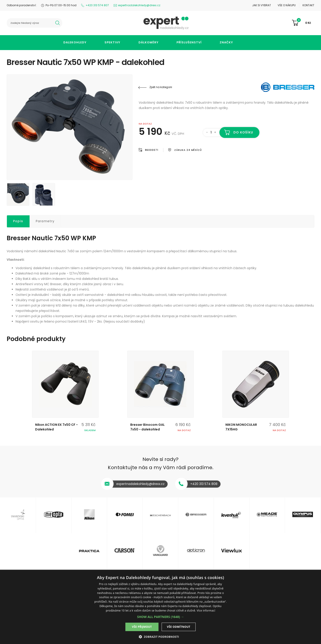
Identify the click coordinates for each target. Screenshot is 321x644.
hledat (58, 23)
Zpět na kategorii (161, 87)
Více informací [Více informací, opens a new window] (206, 611)
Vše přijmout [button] (142, 627)
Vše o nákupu (287, 5)
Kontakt (308, 5)
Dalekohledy (75, 42)
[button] (161, 617)
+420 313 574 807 (97, 5)
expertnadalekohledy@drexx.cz (139, 5)
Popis (18, 221)
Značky (226, 42)
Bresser (288, 87)
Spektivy (112, 42)
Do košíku (243, 132)
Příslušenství (189, 42)
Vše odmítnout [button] (179, 627)
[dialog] (160, 608)
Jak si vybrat (262, 5)
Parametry (45, 221)
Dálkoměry (148, 42)
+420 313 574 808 (204, 484)
